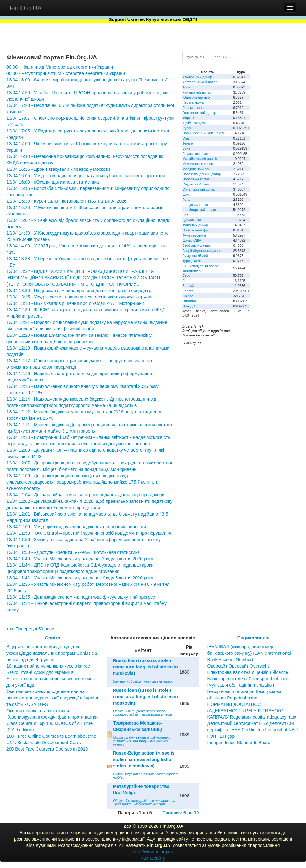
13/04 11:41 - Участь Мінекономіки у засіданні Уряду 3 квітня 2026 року (80, 578)
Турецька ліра (194, 261)
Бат (185, 215)
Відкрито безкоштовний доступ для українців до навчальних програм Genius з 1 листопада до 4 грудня (52, 653)
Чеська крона (193, 102)
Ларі (186, 281)
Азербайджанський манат (203, 251)
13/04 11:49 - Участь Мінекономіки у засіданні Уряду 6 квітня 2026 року (80, 559)
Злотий (188, 286)
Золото (188, 291)
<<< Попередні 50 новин (32, 629)
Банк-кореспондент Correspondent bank (248, 679)
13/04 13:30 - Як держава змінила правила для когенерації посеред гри (80, 291)
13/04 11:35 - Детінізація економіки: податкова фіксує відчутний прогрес (81, 597)
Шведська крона (195, 205)
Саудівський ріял (196, 184)
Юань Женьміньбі (197, 97)
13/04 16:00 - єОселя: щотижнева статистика (53, 182)
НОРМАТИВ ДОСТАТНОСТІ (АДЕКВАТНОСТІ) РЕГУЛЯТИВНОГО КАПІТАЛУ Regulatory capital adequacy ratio (252, 711)
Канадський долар (197, 92)
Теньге (188, 143)
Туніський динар (195, 225)
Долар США (192, 240)
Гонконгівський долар (199, 113)
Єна (186, 138)
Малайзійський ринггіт (200, 159)
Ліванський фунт (196, 154)
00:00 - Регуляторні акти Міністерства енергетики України (66, 73)
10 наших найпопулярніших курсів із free (48, 666)
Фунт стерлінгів (194, 235)
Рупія (187, 128)
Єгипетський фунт (197, 230)
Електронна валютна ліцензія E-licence (248, 672)
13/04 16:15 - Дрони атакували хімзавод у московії (58, 169)
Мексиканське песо (198, 164)
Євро (187, 275)
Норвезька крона (196, 179)
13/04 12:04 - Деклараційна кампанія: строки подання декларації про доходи (86, 495)
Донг (186, 194)
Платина (189, 301)
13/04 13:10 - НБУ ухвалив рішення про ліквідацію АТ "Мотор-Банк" (76, 303)
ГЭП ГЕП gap (221, 736)
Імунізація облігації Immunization (241, 685)
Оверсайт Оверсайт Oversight (238, 666)
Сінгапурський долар (199, 189)
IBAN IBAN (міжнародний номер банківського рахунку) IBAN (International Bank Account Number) (249, 653)
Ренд (187, 200)
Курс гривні (195, 57)
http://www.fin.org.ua (153, 852)
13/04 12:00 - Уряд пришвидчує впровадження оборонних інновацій (76, 527)
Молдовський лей (196, 169)
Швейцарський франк (200, 210)
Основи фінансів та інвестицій (38, 711)
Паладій (189, 306)
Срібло (188, 296)
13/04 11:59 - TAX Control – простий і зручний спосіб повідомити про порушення (89, 533)
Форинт (188, 118)
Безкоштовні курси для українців (40, 672)
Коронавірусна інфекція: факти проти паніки (52, 717)
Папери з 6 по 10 (181, 813)
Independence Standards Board (239, 743)
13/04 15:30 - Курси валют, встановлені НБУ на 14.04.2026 (67, 201)
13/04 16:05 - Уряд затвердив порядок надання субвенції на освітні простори (86, 176)
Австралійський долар (200, 82)
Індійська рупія (194, 123)
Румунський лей (195, 256)
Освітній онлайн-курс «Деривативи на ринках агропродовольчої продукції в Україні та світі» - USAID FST (52, 698)
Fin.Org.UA (26, 8)
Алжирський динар (197, 77)
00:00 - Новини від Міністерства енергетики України (60, 67)
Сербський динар (196, 245)
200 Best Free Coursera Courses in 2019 (47, 749)
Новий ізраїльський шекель (204, 133)
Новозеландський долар (202, 174)
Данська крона (194, 108)
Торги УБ (220, 57)
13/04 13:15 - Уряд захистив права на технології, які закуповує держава (80, 297)
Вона (187, 148)
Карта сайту (153, 858)
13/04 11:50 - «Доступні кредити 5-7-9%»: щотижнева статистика (73, 552)
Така (186, 87)
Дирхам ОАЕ (193, 220)
